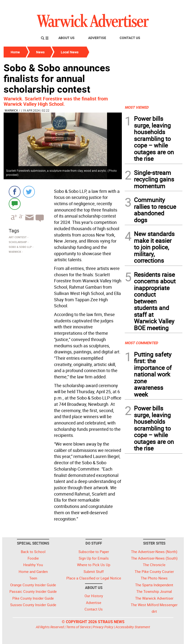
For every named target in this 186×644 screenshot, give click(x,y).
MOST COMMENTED (141, 343)
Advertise (97, 38)
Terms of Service (78, 627)
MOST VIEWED (137, 107)
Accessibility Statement (133, 627)
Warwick (11, 110)
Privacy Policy (103, 627)
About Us (66, 38)
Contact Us (130, 38)
